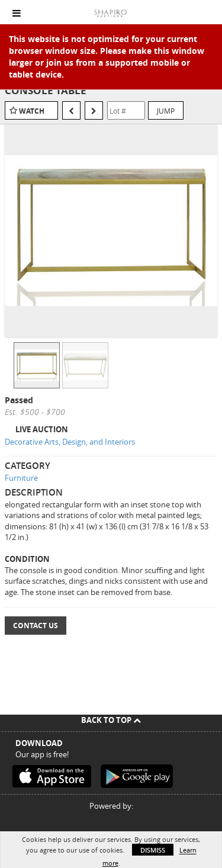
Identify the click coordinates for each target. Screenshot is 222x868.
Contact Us (36, 626)
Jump (166, 111)
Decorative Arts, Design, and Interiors (70, 442)
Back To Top (111, 720)
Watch (32, 111)
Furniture (21, 478)
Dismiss (153, 850)
